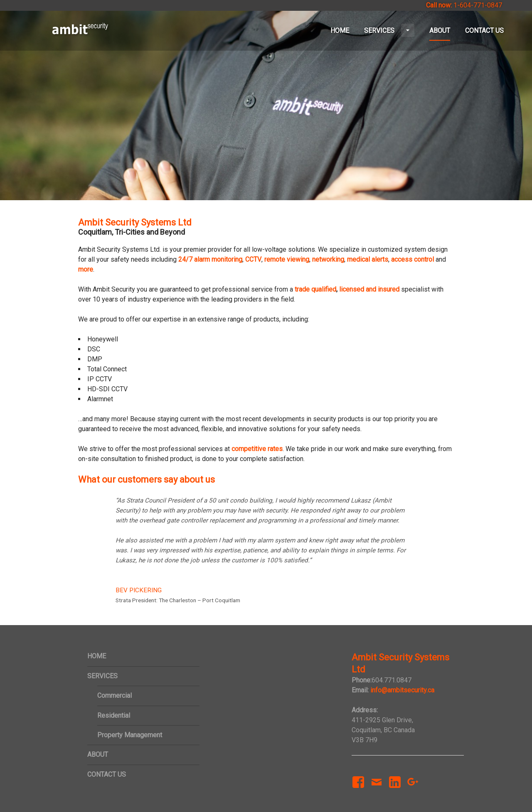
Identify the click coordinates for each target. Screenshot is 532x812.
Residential (114, 715)
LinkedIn (394, 790)
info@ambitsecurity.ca (402, 690)
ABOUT (440, 31)
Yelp (433, 776)
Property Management (130, 735)
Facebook (356, 790)
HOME (340, 31)
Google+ (411, 790)
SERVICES (389, 30)
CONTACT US (484, 31)
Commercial (115, 695)
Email (376, 790)
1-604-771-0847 (478, 5)
